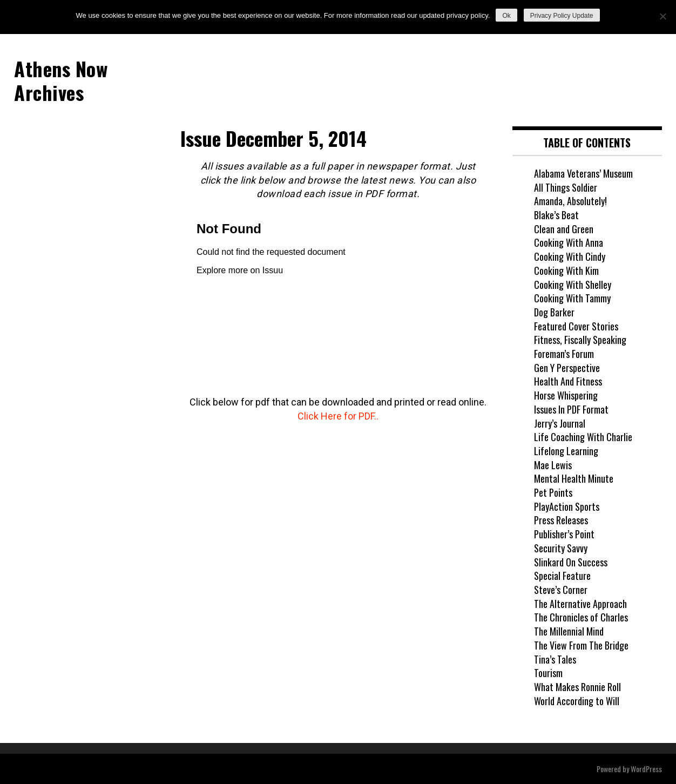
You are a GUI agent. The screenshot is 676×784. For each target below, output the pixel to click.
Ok (506, 16)
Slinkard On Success (571, 562)
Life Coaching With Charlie (583, 437)
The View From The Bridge (581, 645)
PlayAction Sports (567, 506)
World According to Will (577, 701)
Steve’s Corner (561, 590)
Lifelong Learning (566, 451)
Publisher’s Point (564, 534)
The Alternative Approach (580, 604)
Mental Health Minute (574, 478)
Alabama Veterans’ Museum (583, 173)
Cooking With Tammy (572, 298)
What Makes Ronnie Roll (577, 687)
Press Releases (561, 520)
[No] (663, 16)
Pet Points (553, 492)
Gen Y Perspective (567, 368)
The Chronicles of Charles (581, 617)
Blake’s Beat (556, 215)
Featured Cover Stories (576, 326)
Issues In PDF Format (571, 409)
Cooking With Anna (569, 242)
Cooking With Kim (566, 271)
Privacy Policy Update (562, 16)
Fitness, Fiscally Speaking (580, 340)
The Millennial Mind (569, 631)
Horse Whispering (566, 395)
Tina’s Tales (555, 659)
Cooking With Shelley (573, 285)
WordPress (646, 769)
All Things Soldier (566, 187)
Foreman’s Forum (564, 354)
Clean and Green (564, 229)
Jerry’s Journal (560, 423)
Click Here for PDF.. (338, 416)
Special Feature (562, 576)
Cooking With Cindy (570, 256)
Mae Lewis (553, 465)
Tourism (548, 673)
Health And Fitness (568, 381)
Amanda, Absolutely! (570, 201)
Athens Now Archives (61, 80)
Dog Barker (554, 312)
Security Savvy (561, 548)
